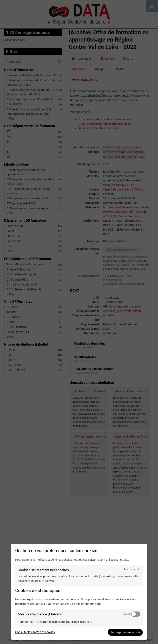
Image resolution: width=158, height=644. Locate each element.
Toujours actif (131, 569)
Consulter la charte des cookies (35, 632)
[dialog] (79, 592)
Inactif (126, 614)
